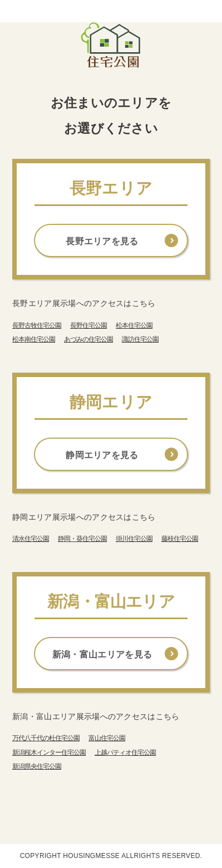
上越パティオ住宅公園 (125, 752)
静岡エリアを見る (102, 455)
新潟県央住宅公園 (37, 766)
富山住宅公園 (107, 738)
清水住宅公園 (31, 539)
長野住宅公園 (88, 325)
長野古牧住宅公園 (37, 325)
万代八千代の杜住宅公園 (46, 738)
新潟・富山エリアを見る (102, 654)
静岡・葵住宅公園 (82, 539)
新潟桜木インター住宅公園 (49, 752)
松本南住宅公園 (34, 339)
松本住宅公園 (134, 325)
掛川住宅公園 (134, 539)
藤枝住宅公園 (180, 539)
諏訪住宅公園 (140, 339)
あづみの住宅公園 (88, 339)
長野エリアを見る (102, 241)
